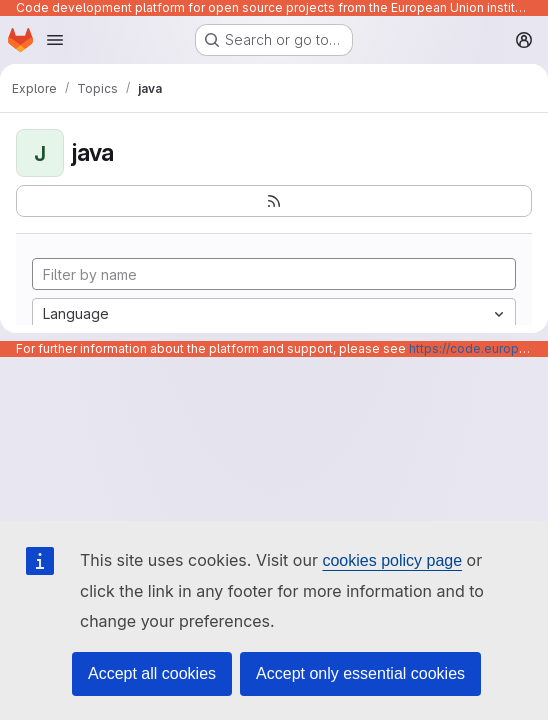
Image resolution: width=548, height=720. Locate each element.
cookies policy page (392, 560)
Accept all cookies (152, 673)
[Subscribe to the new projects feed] (274, 201)
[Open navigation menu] (55, 40)
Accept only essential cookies (360, 673)
